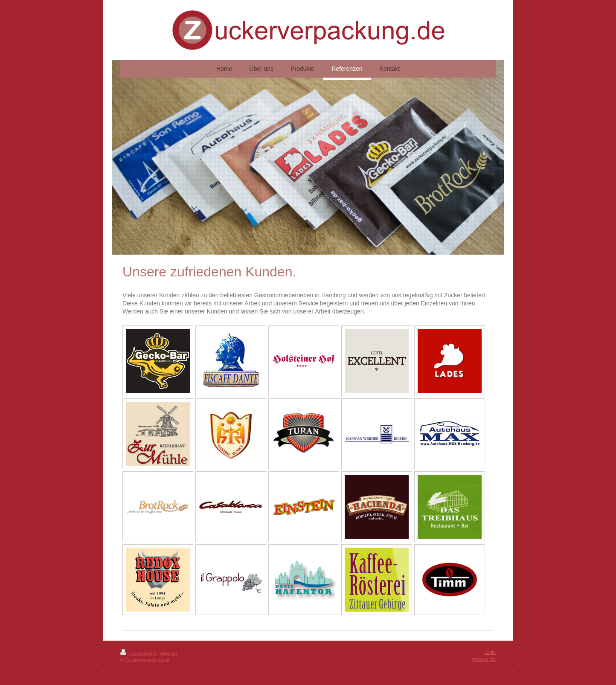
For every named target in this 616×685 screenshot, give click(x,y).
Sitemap (169, 653)
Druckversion (139, 653)
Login (490, 652)
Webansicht (484, 659)
